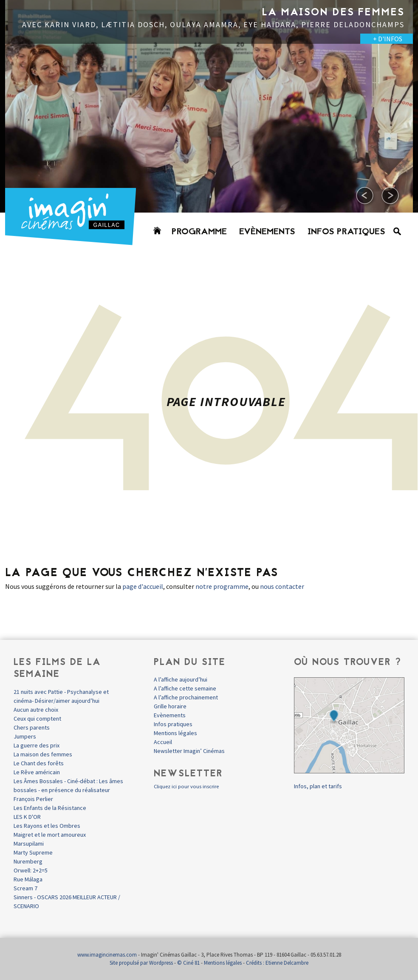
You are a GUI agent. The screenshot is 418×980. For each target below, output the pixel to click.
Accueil (163, 742)
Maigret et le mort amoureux (50, 835)
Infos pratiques (346, 232)
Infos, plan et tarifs (318, 786)
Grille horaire (170, 706)
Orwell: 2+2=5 (31, 870)
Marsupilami (29, 844)
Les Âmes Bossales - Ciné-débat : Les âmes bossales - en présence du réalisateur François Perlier (68, 790)
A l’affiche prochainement (186, 697)
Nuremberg (28, 861)
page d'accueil (143, 586)
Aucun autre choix (36, 710)
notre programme (222, 586)
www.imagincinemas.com (107, 955)
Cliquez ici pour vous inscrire (186, 786)
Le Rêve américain (37, 772)
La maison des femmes (43, 754)
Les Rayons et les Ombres (47, 826)
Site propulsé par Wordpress (141, 963)
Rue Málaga (28, 879)
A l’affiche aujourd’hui (181, 679)
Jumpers (25, 736)
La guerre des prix (37, 745)
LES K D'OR (27, 817)
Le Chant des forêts (39, 763)
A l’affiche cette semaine (185, 688)
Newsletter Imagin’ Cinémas (189, 751)
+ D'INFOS (388, 39)
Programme (199, 232)
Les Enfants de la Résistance (50, 808)
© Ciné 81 (188, 963)
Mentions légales (175, 733)
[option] (209, 106)
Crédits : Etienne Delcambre (277, 963)
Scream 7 (25, 888)
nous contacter (282, 586)
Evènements (267, 232)
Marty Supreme (33, 852)
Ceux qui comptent (37, 719)
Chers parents (32, 727)
